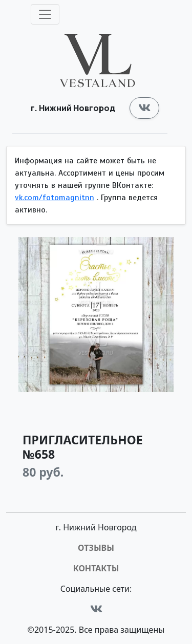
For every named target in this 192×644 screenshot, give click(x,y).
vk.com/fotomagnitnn (55, 198)
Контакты (96, 568)
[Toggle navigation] (45, 14)
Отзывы (96, 548)
